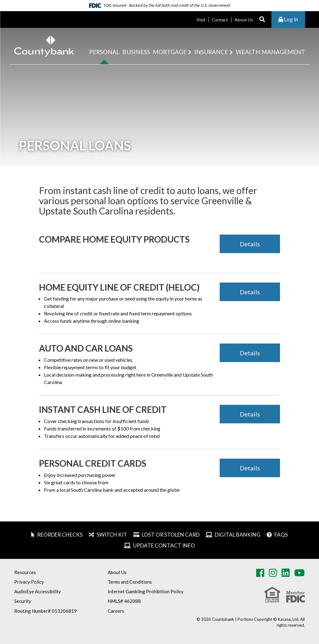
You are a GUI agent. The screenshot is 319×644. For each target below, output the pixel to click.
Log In (288, 19)
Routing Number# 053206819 (45, 611)
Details (250, 244)
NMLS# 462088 (124, 601)
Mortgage (170, 52)
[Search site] (262, 20)
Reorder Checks (60, 535)
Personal (104, 52)
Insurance (211, 52)
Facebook (260, 573)
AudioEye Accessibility (38, 591)
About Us (244, 20)
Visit (201, 20)
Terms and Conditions (130, 582)
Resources (25, 572)
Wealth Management (270, 52)
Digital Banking (238, 535)
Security (23, 601)
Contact (220, 20)
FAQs (281, 535)
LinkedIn (286, 573)
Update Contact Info (164, 545)
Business (136, 52)
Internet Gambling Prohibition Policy (146, 591)
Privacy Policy (29, 582)
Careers (116, 611)
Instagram (273, 573)
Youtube (300, 573)
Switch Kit (112, 535)
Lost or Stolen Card (171, 535)
